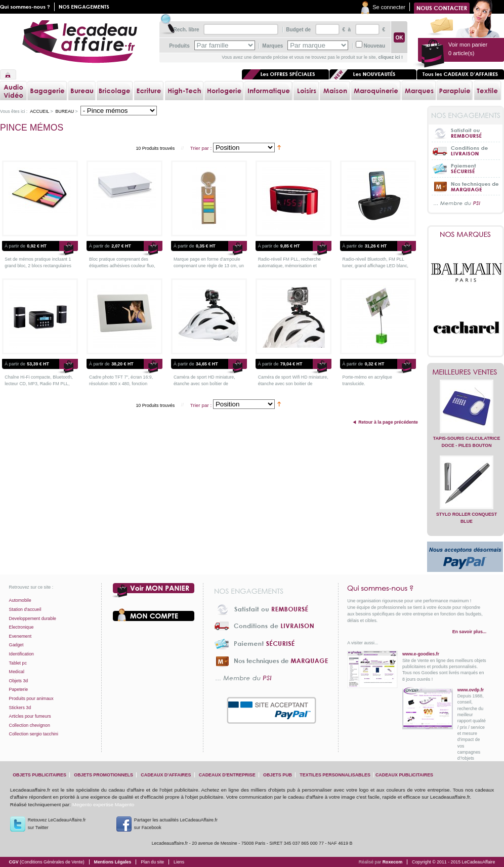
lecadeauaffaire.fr (80, 42)
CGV (47, 862)
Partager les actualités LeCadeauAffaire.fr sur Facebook (176, 824)
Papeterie (19, 689)
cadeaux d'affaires (166, 775)
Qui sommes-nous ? (417, 588)
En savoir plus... (469, 632)
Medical (17, 672)
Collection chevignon (30, 725)
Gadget (16, 645)
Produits (179, 46)
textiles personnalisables (335, 775)
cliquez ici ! (390, 57)
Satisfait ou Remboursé (466, 133)
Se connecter (389, 7)
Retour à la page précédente (388, 422)
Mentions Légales (113, 862)
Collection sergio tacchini (34, 734)
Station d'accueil (25, 609)
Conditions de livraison (466, 151)
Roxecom (393, 862)
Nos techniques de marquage (466, 186)
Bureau (65, 111)
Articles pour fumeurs (30, 716)
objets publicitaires (39, 775)
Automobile (20, 600)
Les (373, 74)
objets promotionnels (103, 775)
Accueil (8, 74)
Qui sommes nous (27, 7)
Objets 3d (19, 681)
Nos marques (466, 234)
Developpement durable (33, 618)
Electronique (22, 627)
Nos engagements (86, 7)
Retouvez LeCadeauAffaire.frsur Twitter (57, 824)
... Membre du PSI (466, 204)
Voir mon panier (154, 591)
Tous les (460, 74)
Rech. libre (186, 30)
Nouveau (374, 46)
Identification (22, 654)
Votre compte (154, 615)
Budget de (298, 30)
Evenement (20, 636)
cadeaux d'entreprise (227, 775)
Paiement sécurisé (466, 168)
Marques (272, 46)
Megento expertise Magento (103, 804)
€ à (346, 30)
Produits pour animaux (31, 698)
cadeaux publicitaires (404, 775)
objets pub (278, 775)
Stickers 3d (20, 708)
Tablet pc (18, 663)
